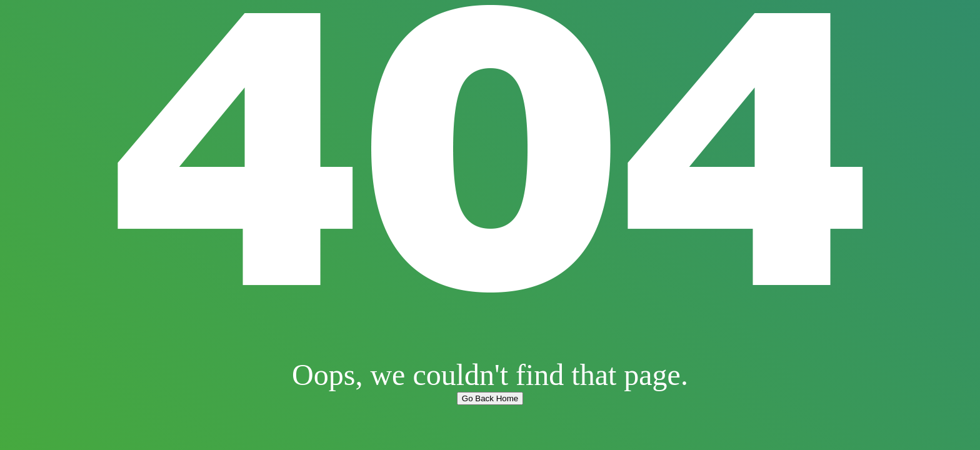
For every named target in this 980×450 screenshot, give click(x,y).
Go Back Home (490, 398)
